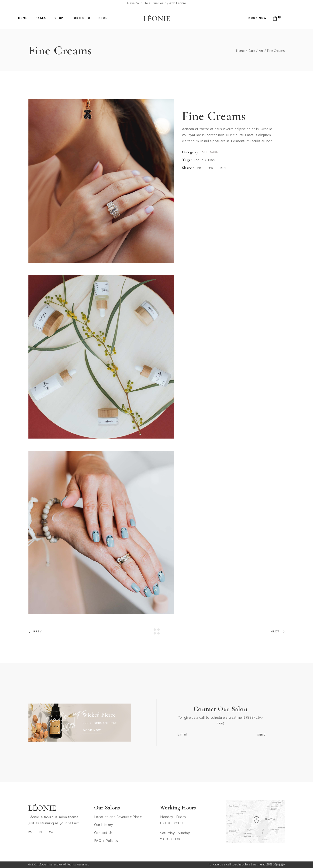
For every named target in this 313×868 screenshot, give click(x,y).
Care (214, 152)
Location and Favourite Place (118, 817)
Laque (199, 160)
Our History (104, 825)
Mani (212, 160)
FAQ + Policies (106, 841)
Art (205, 152)
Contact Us (103, 833)
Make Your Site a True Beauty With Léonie (156, 3)
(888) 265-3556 (275, 865)
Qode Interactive (50, 865)
